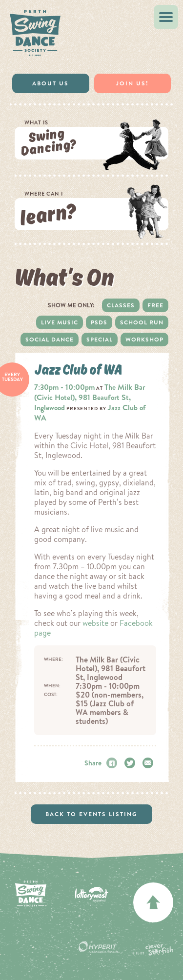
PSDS (99, 322)
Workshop (144, 340)
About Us (51, 83)
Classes (121, 305)
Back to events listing (91, 814)
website (95, 623)
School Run (142, 322)
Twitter (131, 763)
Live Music (60, 322)
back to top (153, 902)
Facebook (113, 763)
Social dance (50, 340)
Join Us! (132, 83)
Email (149, 763)
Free (155, 305)
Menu (169, 17)
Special (100, 340)
